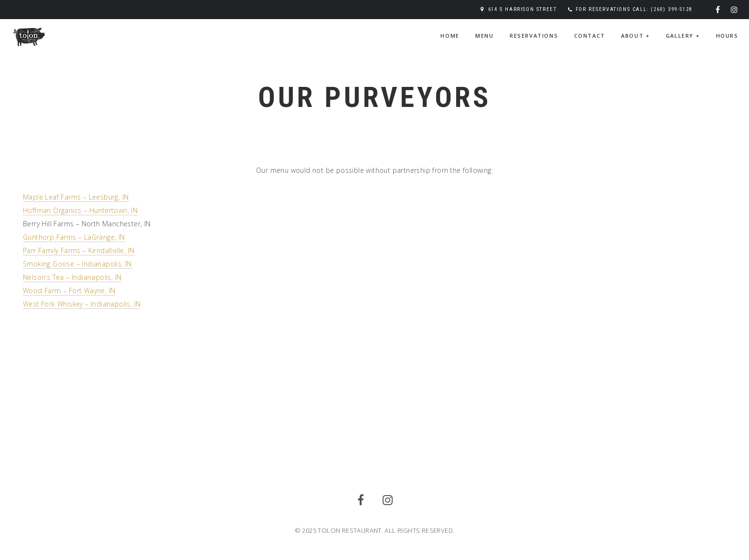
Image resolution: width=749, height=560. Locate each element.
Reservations (534, 36)
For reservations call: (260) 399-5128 (634, 9)
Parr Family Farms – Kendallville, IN (79, 250)
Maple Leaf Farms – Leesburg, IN (76, 197)
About (635, 36)
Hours (727, 36)
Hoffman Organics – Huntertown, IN (80, 210)
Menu (484, 36)
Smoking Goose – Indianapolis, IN (77, 264)
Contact (590, 36)
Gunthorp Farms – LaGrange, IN (74, 237)
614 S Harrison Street (523, 9)
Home (450, 36)
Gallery (683, 36)
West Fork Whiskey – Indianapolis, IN (82, 304)
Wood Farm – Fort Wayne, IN (69, 291)
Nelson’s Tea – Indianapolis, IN (72, 277)
